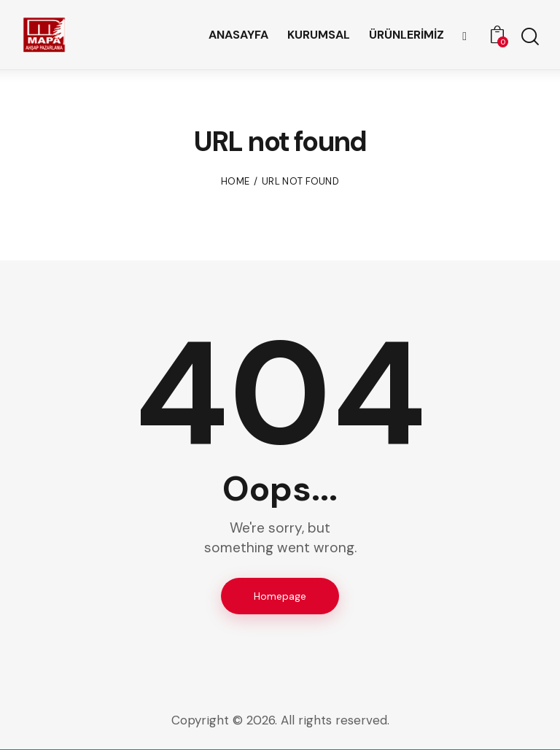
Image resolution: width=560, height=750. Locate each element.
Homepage (280, 596)
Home (235, 181)
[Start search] (529, 37)
